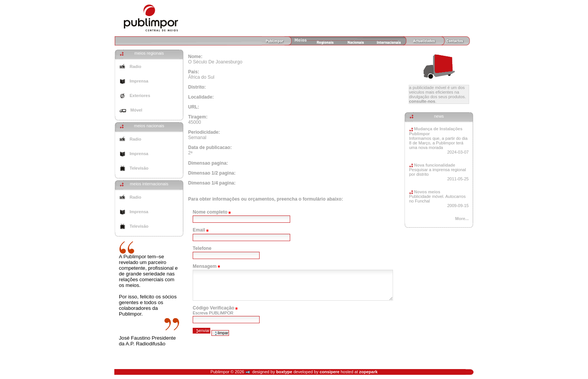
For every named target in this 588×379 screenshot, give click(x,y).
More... (462, 219)
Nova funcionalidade (432, 165)
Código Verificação (214, 308)
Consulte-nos (422, 101)
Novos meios (425, 192)
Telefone (202, 248)
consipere (330, 372)
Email (199, 230)
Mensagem (205, 266)
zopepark (368, 372)
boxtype (284, 372)
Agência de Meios (151, 18)
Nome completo (210, 212)
